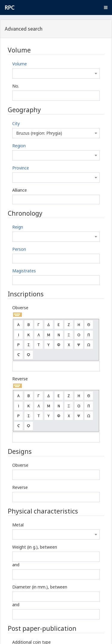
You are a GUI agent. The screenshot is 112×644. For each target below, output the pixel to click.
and (16, 565)
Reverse (20, 379)
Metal (18, 525)
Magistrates (24, 271)
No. (16, 86)
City (16, 123)
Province (21, 168)
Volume (20, 64)
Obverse (20, 308)
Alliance (20, 190)
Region (19, 146)
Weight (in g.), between (35, 547)
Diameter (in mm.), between (40, 587)
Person (19, 249)
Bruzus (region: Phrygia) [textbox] (39, 133)
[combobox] (56, 73)
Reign (18, 227)
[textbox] (56, 73)
